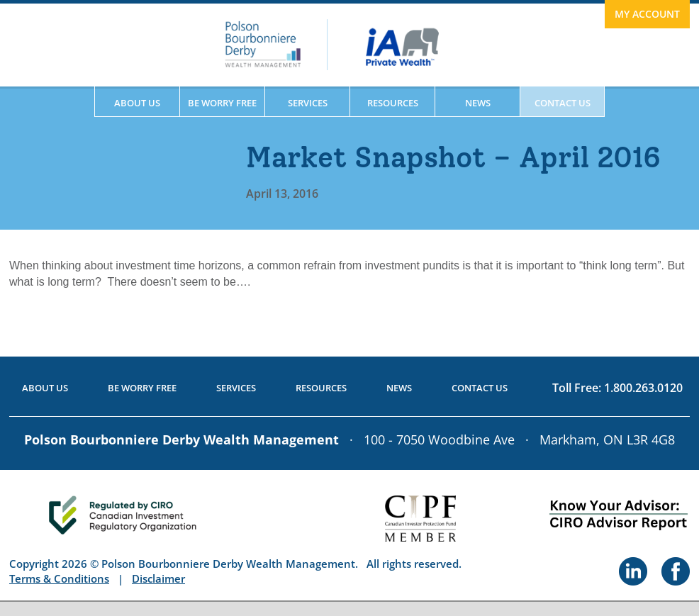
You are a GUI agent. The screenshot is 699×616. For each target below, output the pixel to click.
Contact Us (563, 103)
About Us (137, 103)
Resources (393, 103)
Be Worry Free (222, 103)
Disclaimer (158, 578)
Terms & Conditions (59, 578)
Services (308, 103)
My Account (647, 14)
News (478, 103)
